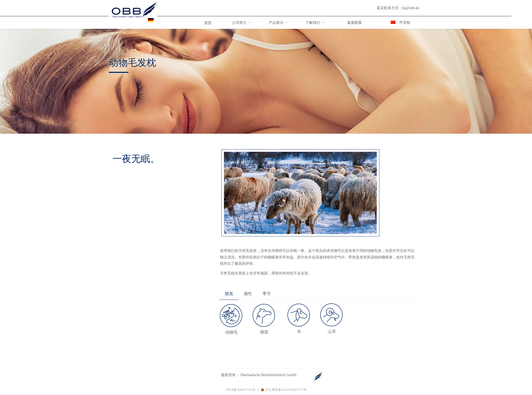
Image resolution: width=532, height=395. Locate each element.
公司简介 (239, 23)
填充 (229, 294)
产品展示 (276, 23)
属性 (248, 294)
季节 (267, 294)
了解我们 (313, 23)
